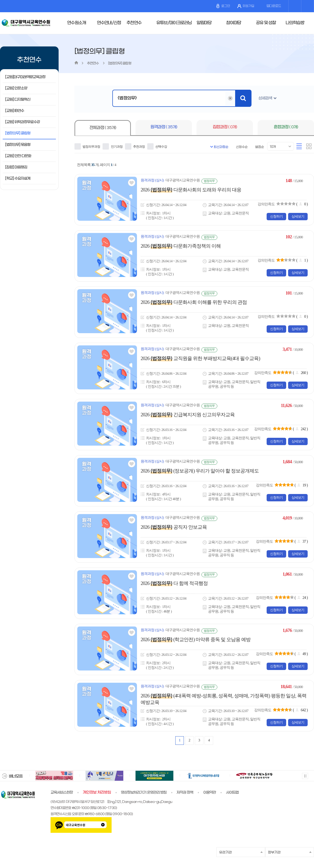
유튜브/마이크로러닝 (174, 23)
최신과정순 (221, 147)
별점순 (260, 147)
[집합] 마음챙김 (16, 167)
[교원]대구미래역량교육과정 (25, 77)
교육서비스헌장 (62, 792)
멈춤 (305, 776)
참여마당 (234, 23)
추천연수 (134, 23)
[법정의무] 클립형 (18, 133)
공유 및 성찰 (266, 23)
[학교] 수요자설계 (18, 178)
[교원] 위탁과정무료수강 (22, 122)
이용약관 (209, 792)
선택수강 (157, 146)
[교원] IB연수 (15, 111)
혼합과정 (286, 127)
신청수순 (242, 147)
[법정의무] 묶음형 (18, 145)
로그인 (223, 6)
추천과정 (135, 146)
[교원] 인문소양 (16, 88)
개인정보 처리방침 (97, 792)
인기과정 (112, 146)
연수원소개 (77, 23)
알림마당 (204, 23)
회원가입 (246, 6)
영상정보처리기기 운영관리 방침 (144, 792)
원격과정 (164, 127)
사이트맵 (232, 792)
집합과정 (225, 127)
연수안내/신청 (109, 23)
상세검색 (265, 98)
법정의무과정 (87, 146)
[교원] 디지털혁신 (18, 99)
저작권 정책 (185, 792)
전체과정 (103, 128)
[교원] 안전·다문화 (18, 156)
